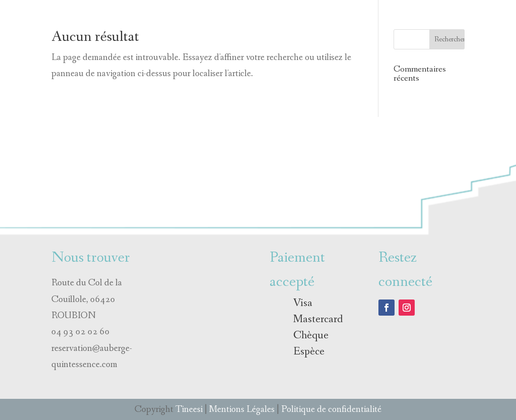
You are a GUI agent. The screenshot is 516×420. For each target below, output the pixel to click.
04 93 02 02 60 (81, 332)
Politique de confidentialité (331, 409)
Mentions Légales (242, 409)
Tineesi (189, 409)
